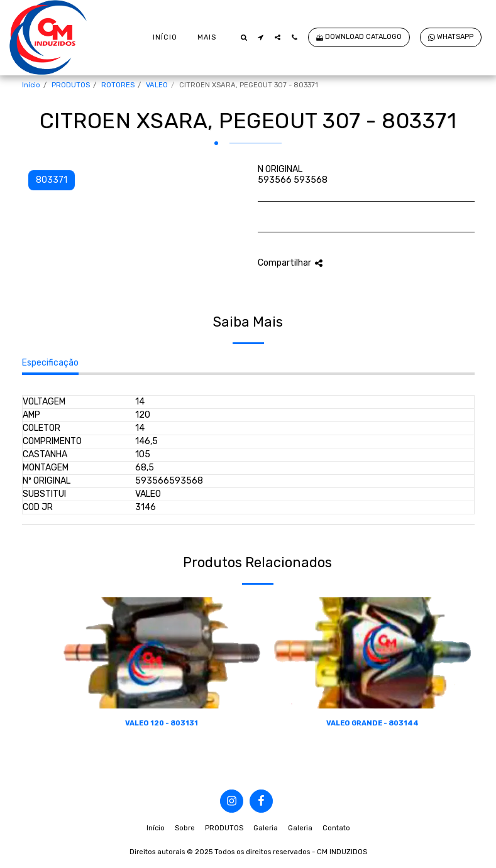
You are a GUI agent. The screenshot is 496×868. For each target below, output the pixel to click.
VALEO (157, 85)
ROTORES (118, 85)
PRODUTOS (71, 85)
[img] (162, 653)
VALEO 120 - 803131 (162, 723)
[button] (244, 37)
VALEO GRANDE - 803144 (372, 723)
